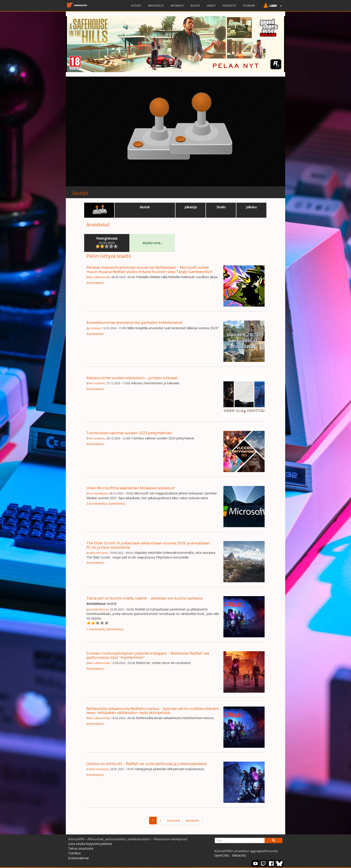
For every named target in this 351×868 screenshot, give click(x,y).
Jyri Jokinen (94, 328)
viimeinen (192, 820)
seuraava (173, 820)
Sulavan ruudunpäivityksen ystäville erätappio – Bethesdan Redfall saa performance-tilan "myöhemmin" (148, 655)
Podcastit (229, 5)
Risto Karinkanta (98, 493)
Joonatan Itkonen (98, 609)
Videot (211, 5)
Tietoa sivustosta (81, 848)
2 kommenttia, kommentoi (106, 504)
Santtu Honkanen (98, 769)
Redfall (80, 193)
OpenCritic (222, 855)
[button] (272, 6)
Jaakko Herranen (98, 553)
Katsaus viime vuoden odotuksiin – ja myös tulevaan (132, 378)
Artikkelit (177, 5)
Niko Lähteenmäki (99, 277)
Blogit (195, 5)
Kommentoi (95, 283)
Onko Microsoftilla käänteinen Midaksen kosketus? (131, 488)
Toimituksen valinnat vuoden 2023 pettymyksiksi (129, 433)
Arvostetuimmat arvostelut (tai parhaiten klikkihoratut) (134, 322)
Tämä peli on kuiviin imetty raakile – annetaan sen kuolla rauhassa (144, 598)
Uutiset (136, 5)
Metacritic (239, 855)
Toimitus (74, 853)
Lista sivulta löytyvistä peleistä (90, 844)
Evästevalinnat (78, 858)
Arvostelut (156, 5)
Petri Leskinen (96, 383)
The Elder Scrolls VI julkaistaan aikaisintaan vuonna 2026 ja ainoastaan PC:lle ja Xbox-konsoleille (148, 545)
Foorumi (249, 5)
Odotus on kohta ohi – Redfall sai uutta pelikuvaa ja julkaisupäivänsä (147, 764)
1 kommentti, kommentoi (105, 629)
